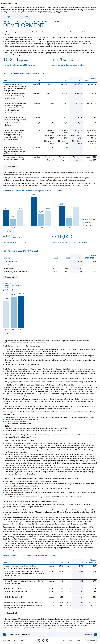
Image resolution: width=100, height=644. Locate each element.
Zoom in (10, 232)
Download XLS (12, 166)
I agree (9, 17)
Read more (25, 17)
